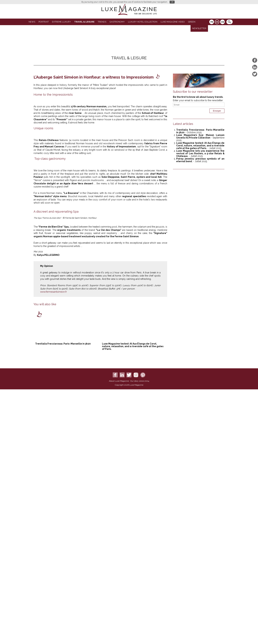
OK (172, 2)
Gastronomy (117, 22)
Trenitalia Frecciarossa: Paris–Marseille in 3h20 (63, 605)
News (32, 22)
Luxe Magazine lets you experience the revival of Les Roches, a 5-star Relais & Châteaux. (200, 153)
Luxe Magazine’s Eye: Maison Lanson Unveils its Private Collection (200, 136)
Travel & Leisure (84, 22)
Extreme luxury (61, 22)
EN (217, 22)
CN (223, 22)
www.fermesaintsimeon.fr (53, 553)
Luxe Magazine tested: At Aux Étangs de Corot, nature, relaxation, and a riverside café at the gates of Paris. (133, 608)
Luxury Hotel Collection (143, 22)
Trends (102, 22)
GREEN (192, 22)
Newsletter (199, 28)
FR (212, 22)
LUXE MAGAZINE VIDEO (173, 22)
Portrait (44, 22)
